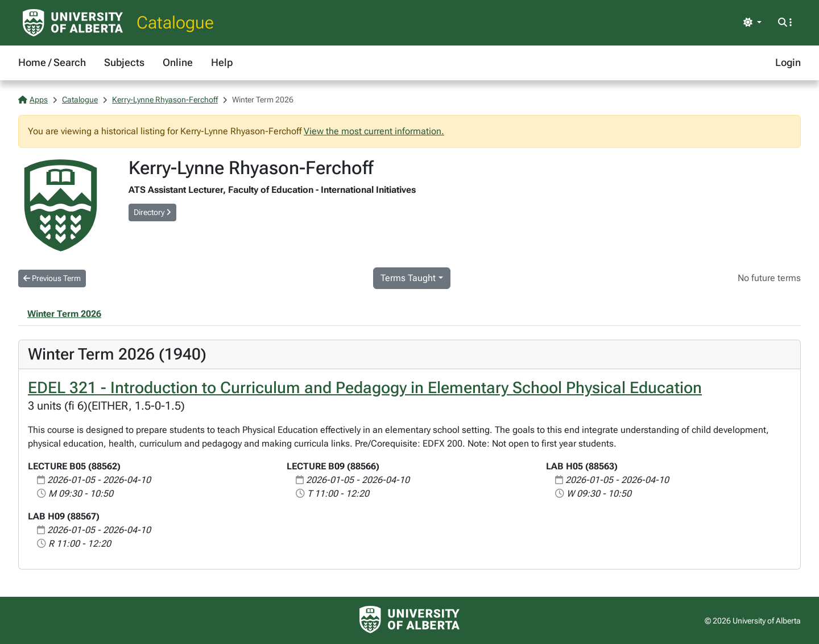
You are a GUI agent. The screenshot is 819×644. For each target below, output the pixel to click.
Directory (152, 212)
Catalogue (175, 22)
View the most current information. (374, 131)
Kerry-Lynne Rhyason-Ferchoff (165, 100)
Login (788, 62)
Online (178, 62)
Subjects (124, 62)
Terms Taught (408, 278)
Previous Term (52, 278)
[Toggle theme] (752, 23)
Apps (33, 100)
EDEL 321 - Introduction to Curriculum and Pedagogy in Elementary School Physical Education (365, 388)
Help (222, 62)
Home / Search (52, 62)
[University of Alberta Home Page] (73, 23)
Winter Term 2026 (64, 314)
